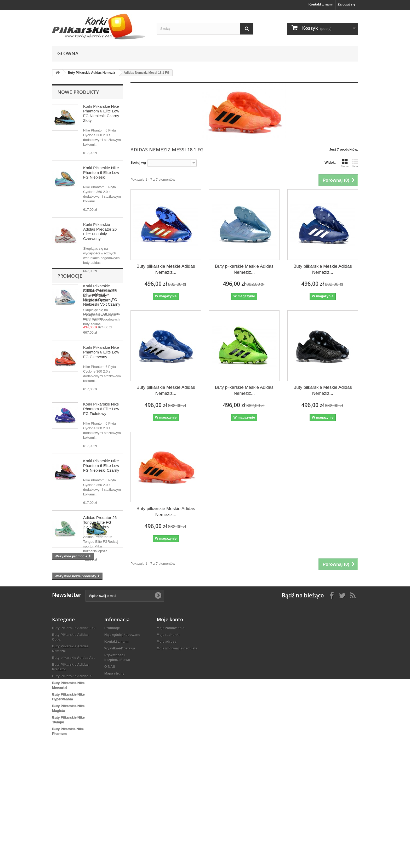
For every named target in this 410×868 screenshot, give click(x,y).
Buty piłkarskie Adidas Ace (74, 759)
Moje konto (170, 721)
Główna (68, 53)
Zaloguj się (346, 4)
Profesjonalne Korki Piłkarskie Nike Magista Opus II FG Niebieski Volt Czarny (102, 617)
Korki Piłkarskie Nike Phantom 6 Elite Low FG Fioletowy (101, 409)
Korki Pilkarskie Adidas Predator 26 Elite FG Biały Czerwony (100, 232)
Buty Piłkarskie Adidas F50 (74, 729)
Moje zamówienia (170, 729)
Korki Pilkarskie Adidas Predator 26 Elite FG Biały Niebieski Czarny (100, 293)
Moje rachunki (168, 736)
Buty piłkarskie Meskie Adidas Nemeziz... (166, 269)
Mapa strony (114, 775)
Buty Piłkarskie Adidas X (72, 777)
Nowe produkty (78, 92)
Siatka (344, 163)
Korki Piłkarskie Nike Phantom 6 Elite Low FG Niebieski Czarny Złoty (101, 113)
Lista (355, 163)
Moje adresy (166, 743)
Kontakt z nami (321, 4)
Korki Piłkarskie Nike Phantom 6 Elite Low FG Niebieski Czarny (101, 466)
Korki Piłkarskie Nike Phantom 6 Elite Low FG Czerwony (101, 352)
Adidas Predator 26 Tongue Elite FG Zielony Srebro (100, 522)
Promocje (70, 595)
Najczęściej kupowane (122, 736)
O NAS (110, 768)
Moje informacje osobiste (177, 750)
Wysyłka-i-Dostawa (120, 750)
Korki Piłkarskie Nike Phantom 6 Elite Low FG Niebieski (101, 172)
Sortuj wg (138, 162)
